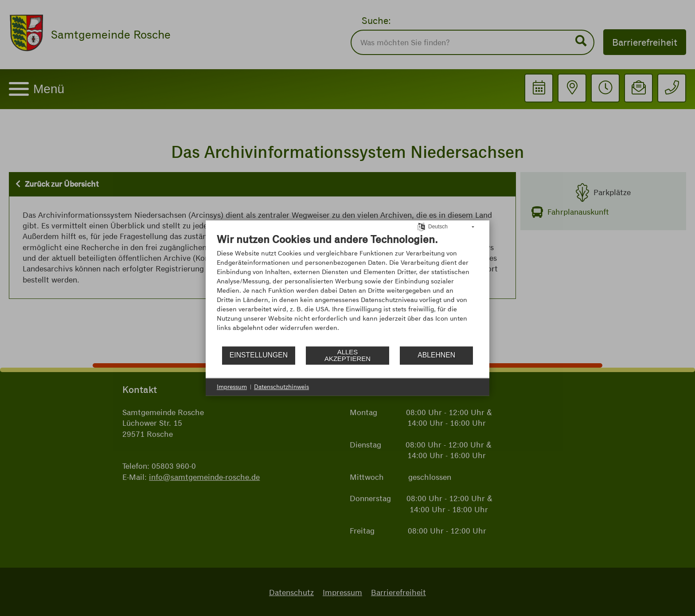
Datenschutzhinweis (281, 387)
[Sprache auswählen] (421, 226)
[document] (347, 289)
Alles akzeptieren (347, 355)
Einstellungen (259, 355)
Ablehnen (436, 355)
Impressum (232, 387)
